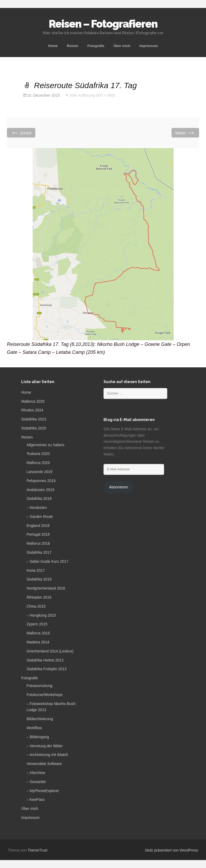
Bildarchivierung (40, 719)
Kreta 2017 (36, 570)
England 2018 (38, 526)
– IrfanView (36, 773)
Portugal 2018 (38, 534)
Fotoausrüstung (39, 686)
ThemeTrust (38, 850)
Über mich (122, 46)
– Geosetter (36, 782)
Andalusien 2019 (40, 490)
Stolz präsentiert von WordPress (172, 850)
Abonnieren (119, 487)
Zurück (21, 133)
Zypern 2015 (37, 624)
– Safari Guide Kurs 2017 (47, 561)
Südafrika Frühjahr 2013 (46, 669)
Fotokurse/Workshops (45, 695)
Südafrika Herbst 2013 (45, 660)
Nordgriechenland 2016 (46, 588)
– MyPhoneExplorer (43, 791)
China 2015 (36, 606)
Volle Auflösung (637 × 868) (92, 95)
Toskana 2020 (38, 454)
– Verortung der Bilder (45, 746)
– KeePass (36, 800)
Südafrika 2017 (39, 552)
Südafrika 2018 (39, 499)
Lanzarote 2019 (39, 472)
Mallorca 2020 (38, 463)
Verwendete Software (44, 764)
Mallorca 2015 (38, 633)
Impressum (149, 46)
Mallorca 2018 (38, 543)
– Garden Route (40, 517)
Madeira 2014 (38, 642)
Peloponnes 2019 (41, 481)
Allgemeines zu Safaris (45, 445)
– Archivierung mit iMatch (47, 755)
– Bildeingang (38, 737)
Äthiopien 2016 (39, 597)
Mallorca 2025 (33, 401)
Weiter (185, 133)
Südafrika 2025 (34, 428)
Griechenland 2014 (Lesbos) (50, 651)
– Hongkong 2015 (41, 615)
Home (53, 46)
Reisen (73, 46)
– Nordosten (37, 508)
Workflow (34, 728)
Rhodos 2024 (32, 410)
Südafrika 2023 (34, 419)
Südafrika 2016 (39, 579)
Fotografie (96, 46)
